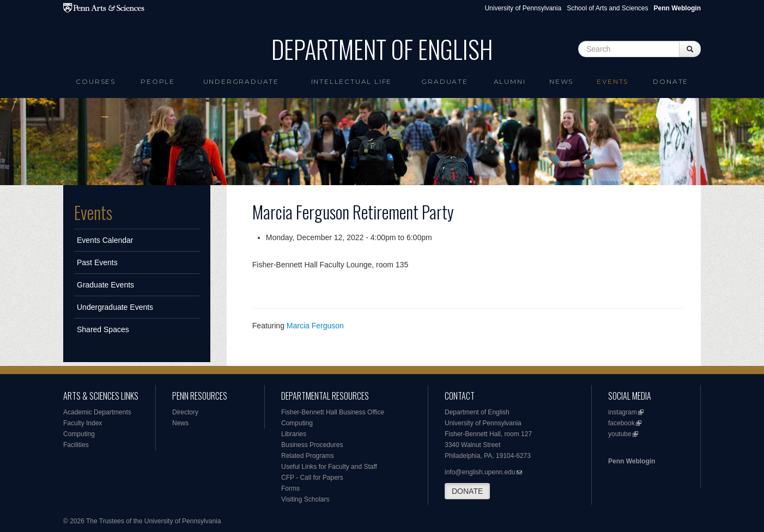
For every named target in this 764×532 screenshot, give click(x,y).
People (158, 81)
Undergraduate (241, 81)
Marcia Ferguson (315, 326)
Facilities (76, 445)
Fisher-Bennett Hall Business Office (333, 412)
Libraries (294, 434)
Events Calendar (105, 240)
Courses (96, 81)
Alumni (510, 81)
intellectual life (352, 81)
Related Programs (308, 456)
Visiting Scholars (305, 499)
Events (613, 81)
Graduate (444, 81)
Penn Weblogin (632, 461)
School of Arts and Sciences (607, 8)
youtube (620, 434)
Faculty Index (83, 423)
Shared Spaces (103, 329)
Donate (671, 81)
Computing (79, 434)
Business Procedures (312, 445)
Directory (185, 412)
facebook (621, 423)
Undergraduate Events (115, 307)
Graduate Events (105, 285)
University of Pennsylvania (523, 8)
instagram (623, 412)
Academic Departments (97, 412)
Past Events (97, 262)
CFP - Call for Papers (312, 478)
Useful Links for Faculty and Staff (329, 467)
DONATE (467, 491)
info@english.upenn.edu (480, 472)
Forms (290, 488)
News (561, 81)
